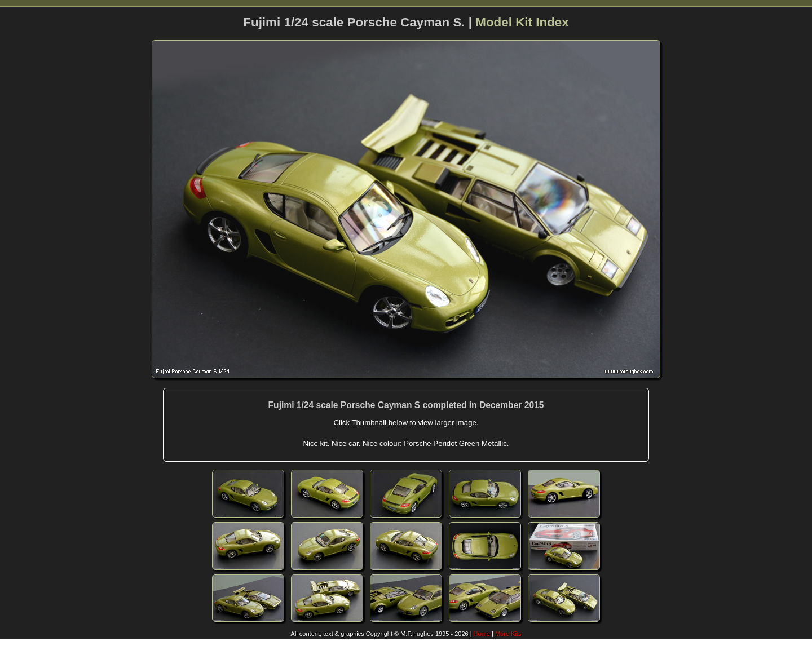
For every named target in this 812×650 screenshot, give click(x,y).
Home (482, 634)
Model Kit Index (522, 22)
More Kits (508, 634)
